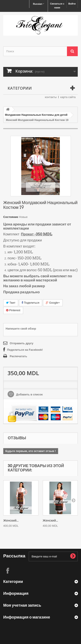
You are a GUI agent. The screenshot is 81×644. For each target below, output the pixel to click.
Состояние (11, 217)
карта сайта (68, 97)
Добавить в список (29, 394)
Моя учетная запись (22, 605)
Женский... (11, 520)
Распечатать (18, 356)
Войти (72, 4)
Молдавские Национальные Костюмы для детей (36, 115)
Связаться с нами (57, 6)
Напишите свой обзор (21, 329)
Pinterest (13, 310)
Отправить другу (21, 343)
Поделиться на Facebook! (25, 350)
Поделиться (31, 303)
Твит (11, 303)
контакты (51, 97)
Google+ (53, 303)
